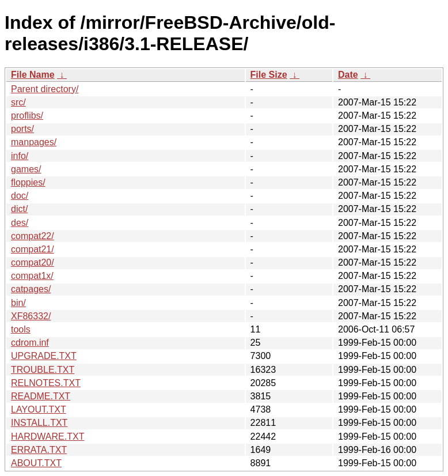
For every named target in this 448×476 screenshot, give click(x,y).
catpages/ (31, 289)
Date (348, 75)
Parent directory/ (45, 89)
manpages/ (34, 142)
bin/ (18, 303)
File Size (269, 75)
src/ (18, 102)
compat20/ (33, 262)
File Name (33, 75)
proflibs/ (27, 116)
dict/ (19, 209)
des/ (20, 223)
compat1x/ (32, 276)
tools (21, 329)
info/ (20, 156)
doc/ (20, 196)
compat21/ (33, 249)
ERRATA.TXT (39, 450)
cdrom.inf (30, 343)
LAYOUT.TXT (39, 409)
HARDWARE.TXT (48, 437)
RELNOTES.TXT (46, 383)
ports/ (22, 129)
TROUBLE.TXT (43, 370)
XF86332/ (31, 316)
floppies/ (28, 182)
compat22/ (33, 236)
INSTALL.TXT (39, 423)
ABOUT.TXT (36, 463)
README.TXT (41, 396)
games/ (26, 169)
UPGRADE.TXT (44, 356)
